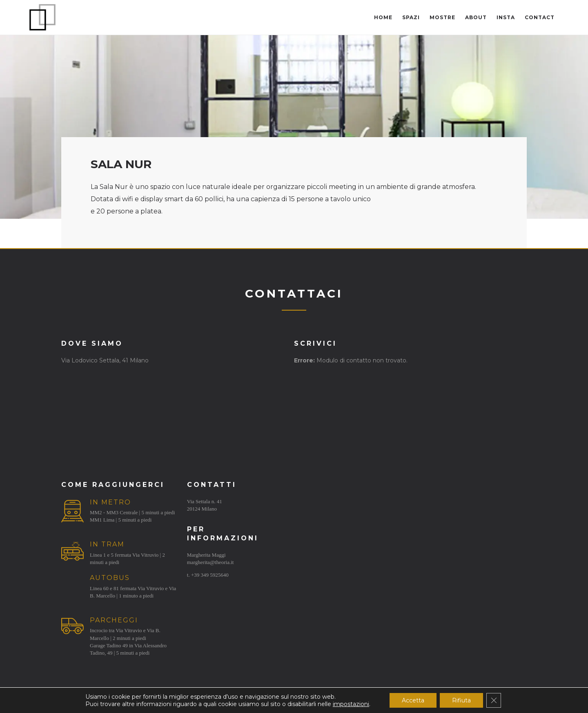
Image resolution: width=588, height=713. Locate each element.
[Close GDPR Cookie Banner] (494, 700)
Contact (540, 17)
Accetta (413, 700)
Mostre (442, 17)
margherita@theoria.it (210, 562)
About (476, 17)
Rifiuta (461, 700)
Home (383, 17)
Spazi (411, 17)
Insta (506, 17)
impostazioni (351, 704)
